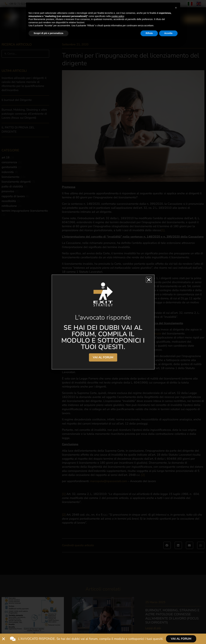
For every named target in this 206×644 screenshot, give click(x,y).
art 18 (6, 157)
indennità (8, 172)
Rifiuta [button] (149, 33)
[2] (143, 475)
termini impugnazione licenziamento (25, 211)
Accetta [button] (168, 33)
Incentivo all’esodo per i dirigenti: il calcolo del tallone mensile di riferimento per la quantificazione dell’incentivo (24, 84)
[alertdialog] (103, 639)
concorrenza (9, 162)
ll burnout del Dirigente (17, 100)
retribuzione (9, 206)
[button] (167, 545)
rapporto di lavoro (13, 196)
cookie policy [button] (118, 16)
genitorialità (9, 167)
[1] (163, 230)
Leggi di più (153, 628)
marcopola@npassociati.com (109, 481)
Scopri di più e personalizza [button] (48, 33)
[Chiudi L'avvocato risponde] (4, 639)
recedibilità (9, 201)
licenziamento (10, 177)
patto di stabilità (12, 186)
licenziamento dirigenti (16, 182)
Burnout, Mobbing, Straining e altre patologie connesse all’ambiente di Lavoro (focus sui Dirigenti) (24, 114)
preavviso (8, 191)
